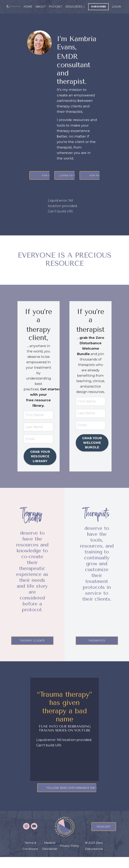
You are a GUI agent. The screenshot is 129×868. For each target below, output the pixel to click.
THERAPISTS (97, 651)
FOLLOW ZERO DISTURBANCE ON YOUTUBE (78, 799)
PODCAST (56, 7)
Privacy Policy (69, 857)
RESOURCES (75, 7)
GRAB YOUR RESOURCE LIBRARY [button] (40, 459)
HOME (28, 7)
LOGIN (116, 7)
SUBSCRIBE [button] (98, 7)
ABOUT (41, 7)
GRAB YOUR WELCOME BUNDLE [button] (92, 450)
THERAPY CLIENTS (32, 651)
